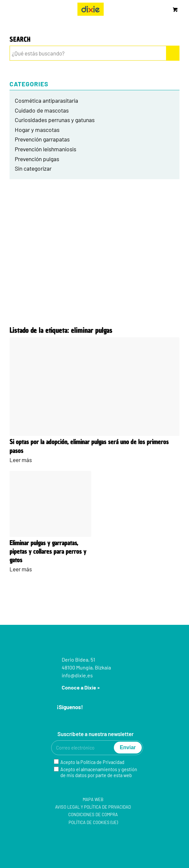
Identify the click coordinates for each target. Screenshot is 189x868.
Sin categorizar (33, 168)
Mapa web (93, 799)
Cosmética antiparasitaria (46, 100)
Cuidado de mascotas (42, 110)
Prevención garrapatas (42, 139)
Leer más (21, 460)
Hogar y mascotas (37, 130)
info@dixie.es (77, 675)
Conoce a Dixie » (81, 687)
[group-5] (91, 9)
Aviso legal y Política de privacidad (93, 807)
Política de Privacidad (102, 762)
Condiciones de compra (93, 815)
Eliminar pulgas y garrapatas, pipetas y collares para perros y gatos (48, 551)
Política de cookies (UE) (93, 822)
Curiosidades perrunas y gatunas (55, 120)
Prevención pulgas (37, 159)
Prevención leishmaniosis (45, 149)
